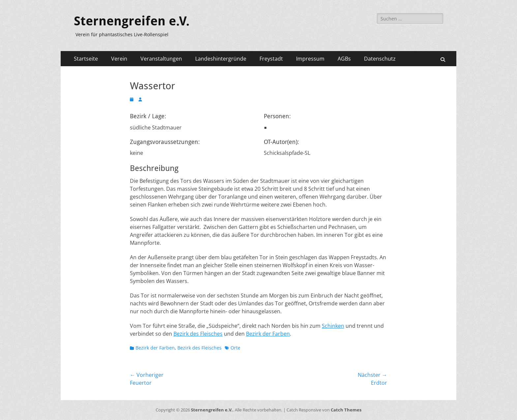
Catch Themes (346, 410)
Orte (235, 348)
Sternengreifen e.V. (132, 21)
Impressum (310, 59)
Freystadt (271, 59)
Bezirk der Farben (268, 334)
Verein (119, 59)
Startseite (86, 59)
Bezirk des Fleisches (198, 334)
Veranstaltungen (161, 59)
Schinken (333, 326)
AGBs (344, 59)
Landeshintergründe (221, 59)
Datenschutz (380, 59)
